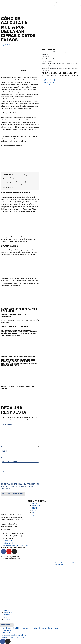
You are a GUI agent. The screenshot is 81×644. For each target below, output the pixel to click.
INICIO (34, 503)
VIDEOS (35, 515)
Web (3, 472)
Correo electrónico (10, 461)
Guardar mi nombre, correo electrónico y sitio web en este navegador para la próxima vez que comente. (20, 486)
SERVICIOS (36, 508)
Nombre (5, 451)
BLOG (34, 510)
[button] (67, 7)
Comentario (6, 424)
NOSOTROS (36, 506)
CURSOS (35, 513)
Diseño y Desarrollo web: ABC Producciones (65, 564)
